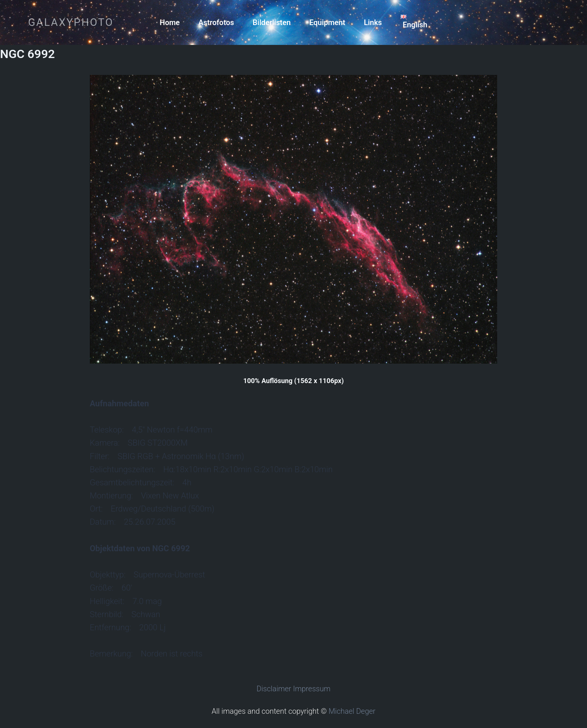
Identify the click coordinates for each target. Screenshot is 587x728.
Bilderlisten (272, 22)
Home (170, 22)
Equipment (327, 22)
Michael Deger (352, 711)
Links (373, 22)
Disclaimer (274, 689)
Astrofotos (216, 22)
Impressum (312, 689)
